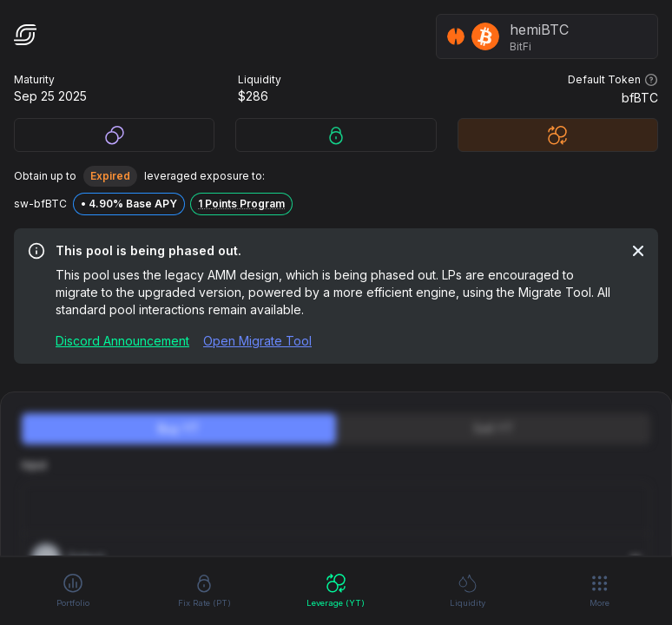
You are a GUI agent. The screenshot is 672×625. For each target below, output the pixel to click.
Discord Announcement (122, 341)
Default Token (613, 80)
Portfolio (73, 590)
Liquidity (468, 590)
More (600, 590)
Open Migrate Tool (257, 341)
